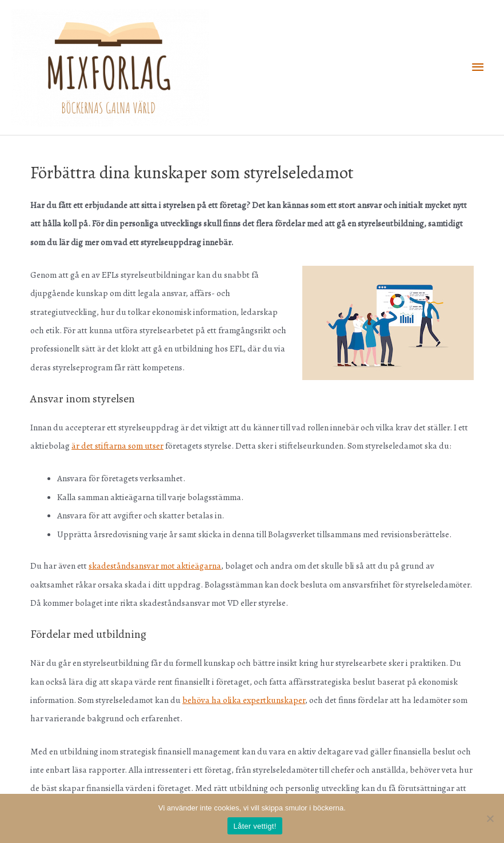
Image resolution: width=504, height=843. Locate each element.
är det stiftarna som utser (117, 446)
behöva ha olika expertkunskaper (244, 700)
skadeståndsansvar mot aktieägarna (155, 566)
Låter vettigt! (255, 826)
